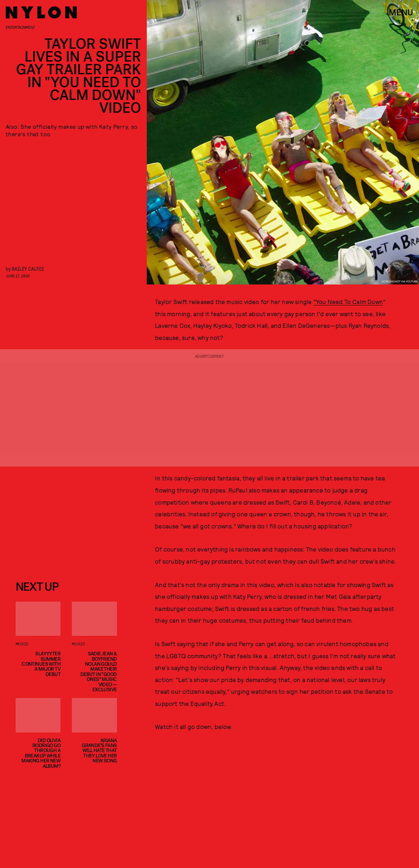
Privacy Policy (51, 561)
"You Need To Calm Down (348, 302)
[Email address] (66, 521)
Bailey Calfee (28, 269)
